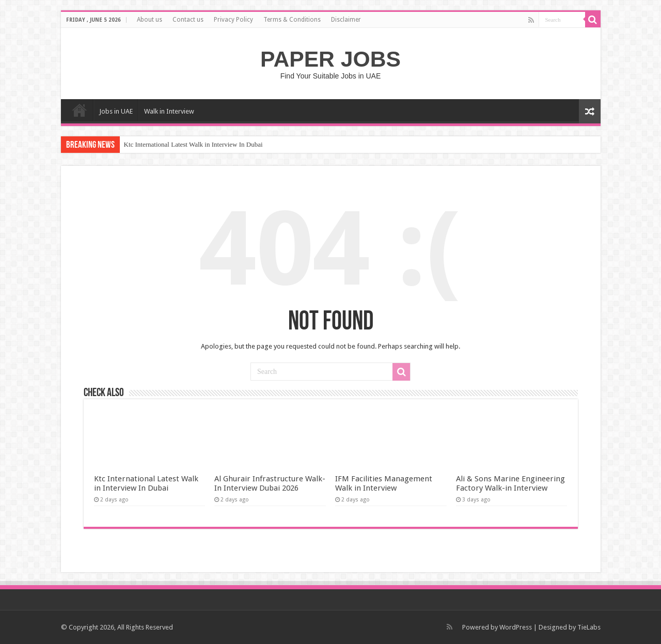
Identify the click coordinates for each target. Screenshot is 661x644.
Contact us (188, 20)
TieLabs (589, 627)
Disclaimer (346, 20)
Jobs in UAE (116, 111)
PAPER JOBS (330, 59)
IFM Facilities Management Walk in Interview (384, 483)
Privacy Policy (233, 20)
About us (149, 20)
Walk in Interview (169, 111)
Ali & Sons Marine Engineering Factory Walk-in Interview (510, 483)
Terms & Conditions (292, 20)
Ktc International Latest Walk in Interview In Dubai (193, 144)
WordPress (516, 627)
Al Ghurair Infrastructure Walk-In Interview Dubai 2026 (270, 483)
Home (80, 110)
